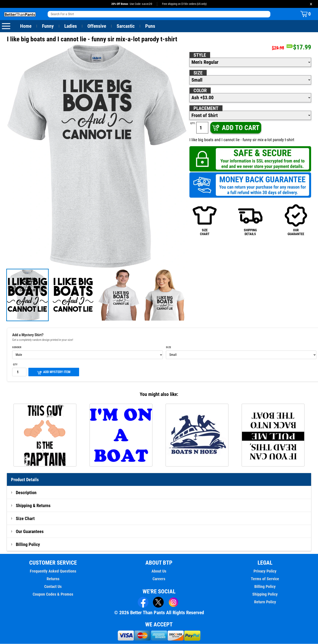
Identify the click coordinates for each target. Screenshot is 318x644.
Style (200, 55)
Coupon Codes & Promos (53, 594)
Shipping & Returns (33, 506)
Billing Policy (28, 545)
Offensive (97, 26)
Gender (17, 348)
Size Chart (25, 519)
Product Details (25, 480)
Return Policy (265, 602)
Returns (53, 579)
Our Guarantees (30, 532)
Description (26, 493)
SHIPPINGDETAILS (250, 220)
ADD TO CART (235, 128)
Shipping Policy (265, 594)
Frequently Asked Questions (53, 571)
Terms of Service (265, 579)
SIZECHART (205, 220)
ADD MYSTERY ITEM (54, 373)
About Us (159, 571)
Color (200, 91)
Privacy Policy (265, 571)
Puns (150, 26)
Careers (159, 579)
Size (198, 73)
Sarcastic (126, 26)
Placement (206, 109)
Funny (48, 26)
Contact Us (53, 587)
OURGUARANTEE (296, 220)
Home (26, 26)
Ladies (70, 26)
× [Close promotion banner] (311, 4)
